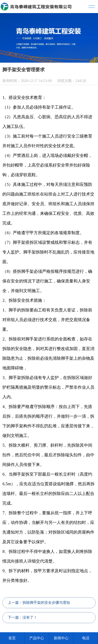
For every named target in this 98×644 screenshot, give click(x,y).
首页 (12, 638)
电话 (86, 638)
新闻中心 (61, 638)
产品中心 (37, 638)
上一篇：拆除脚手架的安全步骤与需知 (39, 603)
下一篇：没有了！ (22, 618)
